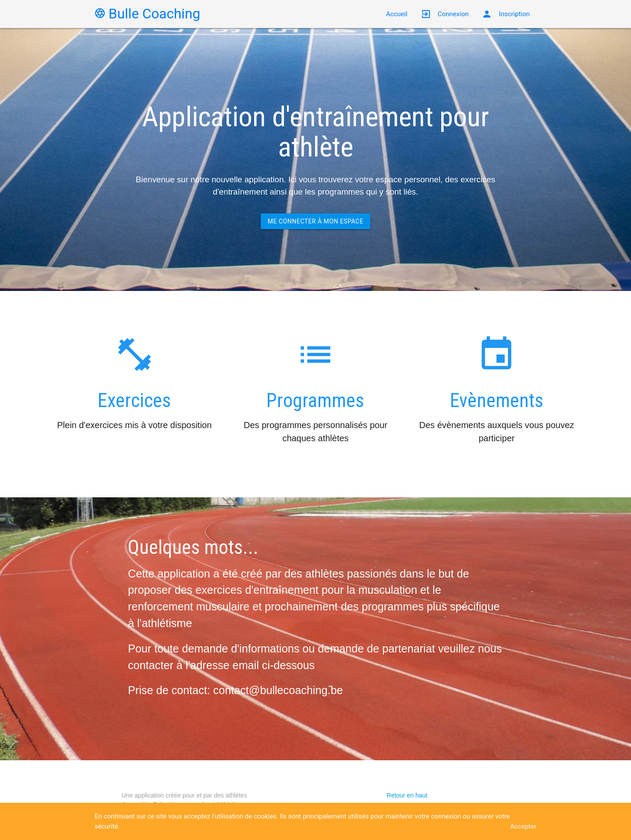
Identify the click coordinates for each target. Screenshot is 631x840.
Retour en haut (407, 795)
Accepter (523, 826)
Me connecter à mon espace (315, 221)
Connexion (445, 14)
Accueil (397, 14)
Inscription (506, 14)
